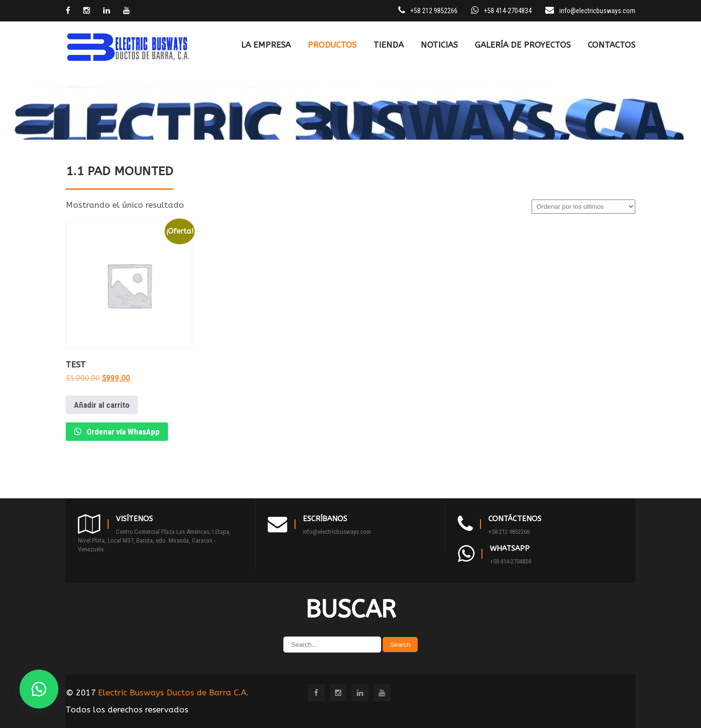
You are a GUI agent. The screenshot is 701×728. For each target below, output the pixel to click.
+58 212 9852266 (509, 532)
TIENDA (388, 45)
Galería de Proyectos (523, 45)
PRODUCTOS (332, 45)
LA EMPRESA (266, 45)
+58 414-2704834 (510, 561)
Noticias (439, 45)
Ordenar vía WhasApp (122, 432)
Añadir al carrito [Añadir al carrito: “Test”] (102, 405)
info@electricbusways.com (597, 11)
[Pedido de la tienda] (583, 207)
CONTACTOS (611, 45)
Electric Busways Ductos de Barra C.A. (173, 692)
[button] (39, 689)
